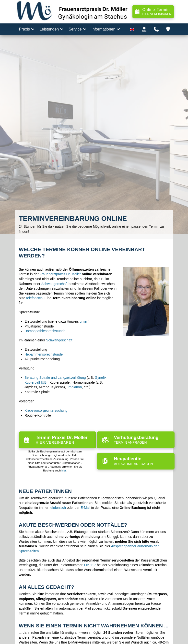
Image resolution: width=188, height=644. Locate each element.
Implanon (75, 387)
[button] (144, 29)
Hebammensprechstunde (44, 354)
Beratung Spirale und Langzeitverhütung (55, 378)
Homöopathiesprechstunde (45, 331)
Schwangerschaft (54, 284)
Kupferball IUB (35, 382)
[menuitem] (132, 29)
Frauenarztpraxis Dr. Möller (60, 274)
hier (64, 470)
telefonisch (34, 298)
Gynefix (100, 378)
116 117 (90, 565)
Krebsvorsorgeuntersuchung (46, 410)
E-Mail (85, 508)
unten (84, 321)
